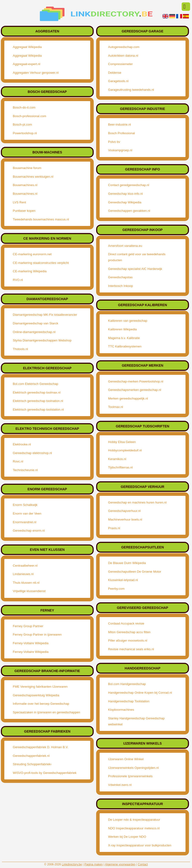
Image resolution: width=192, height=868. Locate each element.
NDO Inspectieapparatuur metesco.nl (134, 828)
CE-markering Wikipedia (30, 271)
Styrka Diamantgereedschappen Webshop (42, 340)
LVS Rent (19, 202)
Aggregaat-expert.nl (26, 64)
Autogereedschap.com (124, 47)
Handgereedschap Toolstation (129, 701)
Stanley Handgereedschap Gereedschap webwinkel (136, 721)
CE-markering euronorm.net (32, 254)
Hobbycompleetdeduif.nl (125, 450)
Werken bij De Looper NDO (127, 837)
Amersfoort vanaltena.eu (125, 246)
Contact (143, 864)
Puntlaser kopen (24, 211)
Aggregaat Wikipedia (27, 47)
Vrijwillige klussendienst (29, 591)
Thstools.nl (20, 349)
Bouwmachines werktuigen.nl (33, 177)
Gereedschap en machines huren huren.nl (137, 502)
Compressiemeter (120, 64)
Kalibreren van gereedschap (128, 321)
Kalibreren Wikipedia (122, 329)
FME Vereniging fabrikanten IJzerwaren (40, 687)
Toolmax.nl (115, 407)
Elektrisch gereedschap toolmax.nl (37, 392)
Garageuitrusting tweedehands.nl (131, 90)
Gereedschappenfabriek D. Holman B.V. (41, 747)
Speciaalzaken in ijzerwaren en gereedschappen (46, 712)
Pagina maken (93, 864)
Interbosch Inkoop (120, 286)
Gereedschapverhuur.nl (124, 511)
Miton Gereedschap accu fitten (129, 632)
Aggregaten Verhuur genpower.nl (36, 73)
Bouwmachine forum (27, 168)
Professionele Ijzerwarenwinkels (130, 776)
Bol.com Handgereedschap (127, 684)
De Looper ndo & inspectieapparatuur (134, 820)
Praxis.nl (114, 528)
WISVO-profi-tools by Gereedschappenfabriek (45, 773)
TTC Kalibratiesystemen (125, 346)
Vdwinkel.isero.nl (120, 785)
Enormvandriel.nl (25, 522)
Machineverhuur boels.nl (125, 519)
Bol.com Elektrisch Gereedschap (35, 384)
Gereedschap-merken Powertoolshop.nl (136, 381)
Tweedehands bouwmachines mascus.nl (41, 219)
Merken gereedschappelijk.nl (128, 398)
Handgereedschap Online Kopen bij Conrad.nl (140, 693)
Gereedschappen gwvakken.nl (129, 211)
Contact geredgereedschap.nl (129, 185)
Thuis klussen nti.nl (26, 583)
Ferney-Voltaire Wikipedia (31, 643)
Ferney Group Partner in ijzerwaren (37, 634)
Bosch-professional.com (29, 116)
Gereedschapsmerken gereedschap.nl (134, 390)
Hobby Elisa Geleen (122, 442)
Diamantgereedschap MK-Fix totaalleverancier (45, 315)
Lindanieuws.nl (23, 574)
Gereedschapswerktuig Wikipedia (36, 695)
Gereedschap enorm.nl (29, 531)
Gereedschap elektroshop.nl (32, 453)
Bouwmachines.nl (25, 185)
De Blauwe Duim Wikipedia (127, 563)
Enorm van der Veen (27, 513)
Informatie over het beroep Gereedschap (41, 704)
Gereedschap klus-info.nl (125, 194)
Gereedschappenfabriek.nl (31, 756)
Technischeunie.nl (25, 470)
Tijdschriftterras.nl (120, 467)
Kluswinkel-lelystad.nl (123, 580)
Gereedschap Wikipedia (125, 202)
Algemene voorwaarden (120, 864)
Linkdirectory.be (72, 864)
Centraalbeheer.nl (25, 566)
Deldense (115, 73)
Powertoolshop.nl (25, 133)
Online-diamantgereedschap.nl (34, 332)
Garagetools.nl (118, 81)
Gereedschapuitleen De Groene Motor (134, 572)
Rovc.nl (18, 461)
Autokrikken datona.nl (123, 56)
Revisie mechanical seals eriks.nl (131, 649)
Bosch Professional (121, 133)
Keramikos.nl (117, 459)
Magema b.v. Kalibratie (124, 338)
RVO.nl (18, 280)
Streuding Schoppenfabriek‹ (32, 764)
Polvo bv (114, 142)
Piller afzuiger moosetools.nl (128, 640)
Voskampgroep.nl (120, 150)
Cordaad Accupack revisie (126, 623)
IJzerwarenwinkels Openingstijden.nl (133, 768)
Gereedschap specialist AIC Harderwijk (135, 269)
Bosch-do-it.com (24, 107)
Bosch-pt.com (22, 124)
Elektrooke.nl (22, 444)
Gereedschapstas (120, 277)
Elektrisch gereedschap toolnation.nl (38, 401)
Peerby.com (116, 589)
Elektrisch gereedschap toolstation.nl (38, 410)
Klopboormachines (121, 710)
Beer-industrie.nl (119, 124)
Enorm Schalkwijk (25, 505)
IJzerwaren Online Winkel (126, 759)
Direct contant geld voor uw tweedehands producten (137, 257)
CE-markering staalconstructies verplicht (41, 263)
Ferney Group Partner (28, 626)
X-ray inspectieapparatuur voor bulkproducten (140, 845)
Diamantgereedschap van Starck (35, 323)
